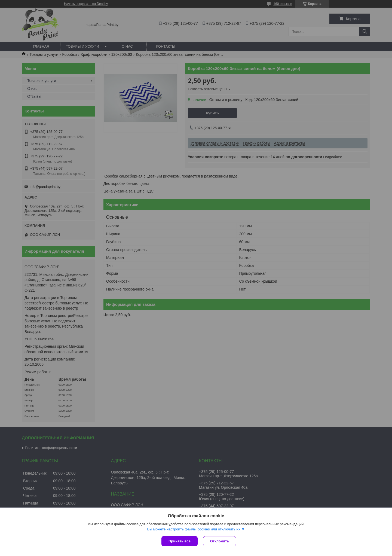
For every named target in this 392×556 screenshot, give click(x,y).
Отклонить (220, 541)
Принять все (180, 541)
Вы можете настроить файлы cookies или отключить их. (194, 529)
